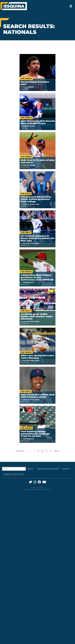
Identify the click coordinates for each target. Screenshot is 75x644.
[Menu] (71, 6)
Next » (57, 451)
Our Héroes (26, 272)
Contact (66, 469)
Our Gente (26, 194)
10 (47, 451)
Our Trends (26, 79)
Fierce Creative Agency (44, 489)
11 (51, 451)
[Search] (14, 469)
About (30, 469)
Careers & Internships (48, 469)
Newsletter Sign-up (14, 474)
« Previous (20, 451)
